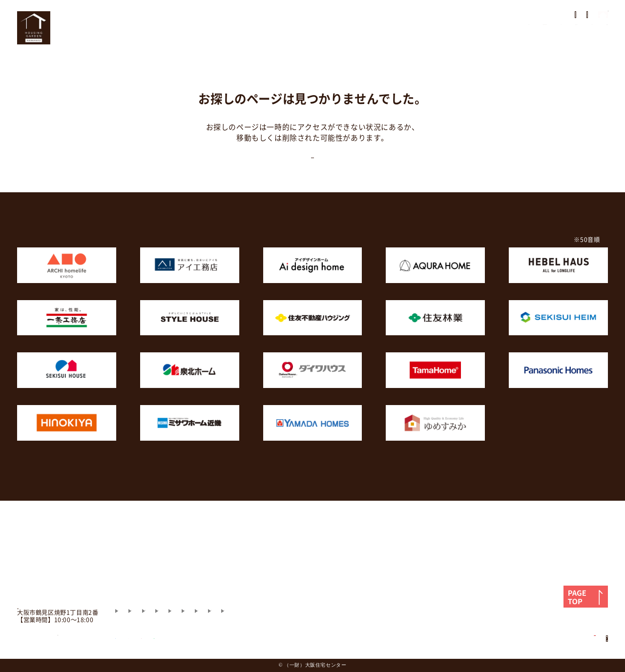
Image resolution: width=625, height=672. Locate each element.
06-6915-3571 (58, 626)
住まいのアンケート (461, 18)
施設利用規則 (317, 590)
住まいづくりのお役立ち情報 (266, 571)
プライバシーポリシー (250, 590)
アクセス (529, 37)
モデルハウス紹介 (182, 571)
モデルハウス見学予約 (565, 18)
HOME (236, 37)
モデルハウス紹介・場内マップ (318, 37)
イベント (405, 37)
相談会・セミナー (467, 37)
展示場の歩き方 (378, 18)
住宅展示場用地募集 (555, 629)
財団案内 (365, 590)
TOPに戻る (312, 170)
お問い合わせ (583, 37)
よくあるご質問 (347, 571)
